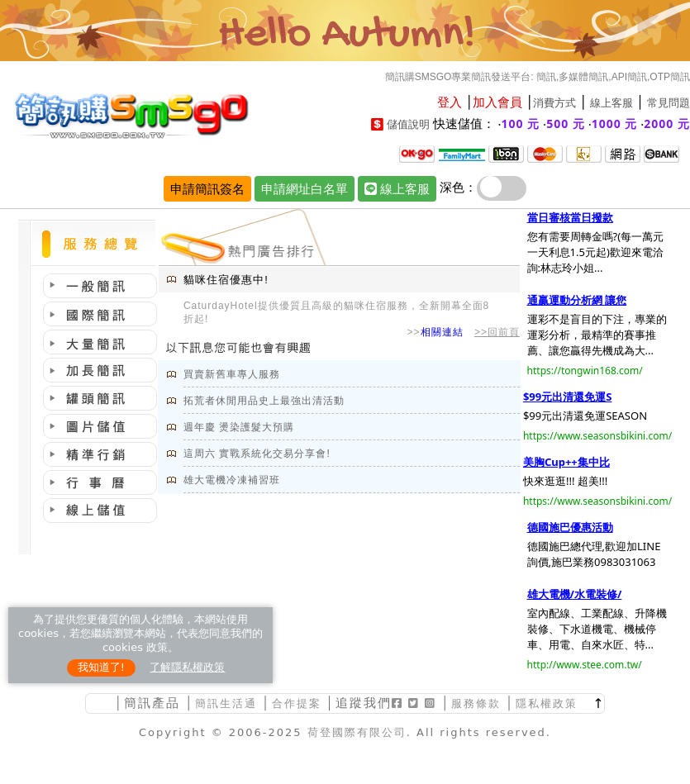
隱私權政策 (547, 703)
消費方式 (554, 103)
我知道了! (101, 667)
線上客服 (611, 103)
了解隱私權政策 (187, 667)
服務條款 (476, 703)
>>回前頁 (497, 332)
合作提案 (297, 703)
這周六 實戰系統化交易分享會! (257, 454)
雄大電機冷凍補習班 (232, 480)
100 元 (521, 124)
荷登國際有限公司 (357, 732)
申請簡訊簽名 (207, 188)
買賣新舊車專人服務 (232, 374)
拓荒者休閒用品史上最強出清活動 (264, 401)
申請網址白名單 (305, 188)
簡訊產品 (152, 703)
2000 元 (667, 124)
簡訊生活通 (226, 703)
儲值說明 (408, 124)
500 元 (566, 124)
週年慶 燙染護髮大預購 (239, 427)
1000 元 (615, 124)
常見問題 (669, 103)
